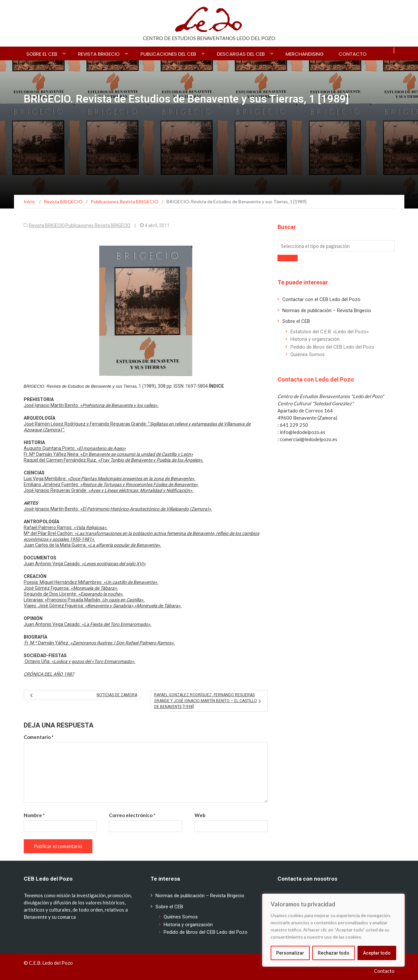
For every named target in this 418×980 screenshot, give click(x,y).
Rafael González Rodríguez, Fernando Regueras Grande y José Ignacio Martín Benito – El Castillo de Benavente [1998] (206, 701)
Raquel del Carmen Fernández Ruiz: (114, 460)
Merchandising (305, 54)
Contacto (353, 54)
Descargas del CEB (241, 54)
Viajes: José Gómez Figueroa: (103, 606)
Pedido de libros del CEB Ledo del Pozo (332, 347)
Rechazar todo (334, 953)
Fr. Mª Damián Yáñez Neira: (108, 454)
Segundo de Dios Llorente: (74, 594)
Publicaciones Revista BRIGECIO (98, 225)
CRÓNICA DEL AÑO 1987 (49, 674)
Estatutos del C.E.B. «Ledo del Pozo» (330, 332)
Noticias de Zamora (117, 695)
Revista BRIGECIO (99, 54)
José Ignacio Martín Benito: (91, 405)
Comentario (39, 737)
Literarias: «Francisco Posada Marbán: (84, 600)
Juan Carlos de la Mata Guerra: (93, 545)
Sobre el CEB (42, 54)
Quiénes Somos (308, 354)
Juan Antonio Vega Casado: (85, 564)
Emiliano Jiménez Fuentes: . (111, 484)
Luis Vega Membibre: (110, 479)
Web (200, 815)
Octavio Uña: (80, 661)
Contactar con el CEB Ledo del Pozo (321, 299)
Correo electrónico (132, 815)
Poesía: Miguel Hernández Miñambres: (91, 582)
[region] (333, 930)
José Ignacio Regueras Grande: (109, 490)
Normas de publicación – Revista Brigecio (327, 310)
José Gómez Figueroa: (71, 588)
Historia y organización (315, 339)
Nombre (34, 815)
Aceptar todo (377, 953)
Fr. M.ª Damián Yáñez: (99, 643)
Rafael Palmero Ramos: (66, 527)
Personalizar (290, 953)
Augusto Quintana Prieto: (75, 448)
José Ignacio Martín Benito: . (118, 509)
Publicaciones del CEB (168, 54)
